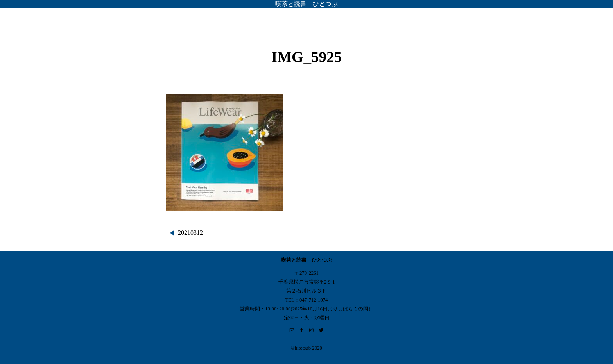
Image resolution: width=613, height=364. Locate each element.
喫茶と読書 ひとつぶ (306, 4)
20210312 (190, 233)
